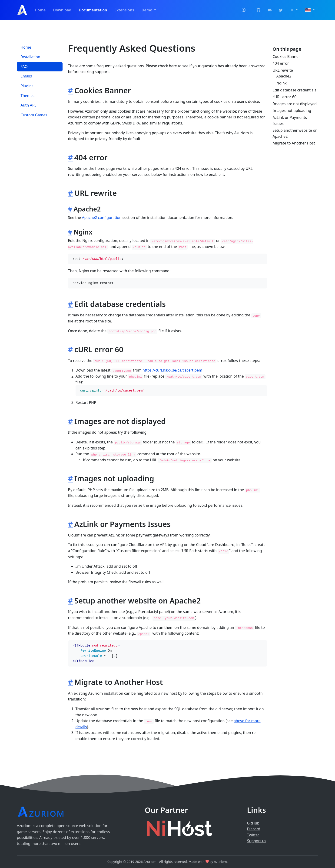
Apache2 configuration (102, 218)
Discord (254, 829)
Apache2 (284, 76)
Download (62, 10)
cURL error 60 (285, 97)
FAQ (24, 67)
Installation (30, 57)
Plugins (27, 86)
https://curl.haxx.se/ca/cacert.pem (172, 370)
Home (40, 10)
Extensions (124, 10)
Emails (26, 76)
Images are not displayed (295, 104)
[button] (294, 10)
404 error (281, 63)
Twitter (253, 835)
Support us (257, 841)
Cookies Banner (286, 57)
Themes (28, 96)
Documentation (93, 10)
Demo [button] (147, 10)
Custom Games (34, 115)
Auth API (28, 105)
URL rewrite (283, 70)
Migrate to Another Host (294, 143)
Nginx (282, 83)
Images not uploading (292, 111)
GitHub (253, 823)
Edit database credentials (295, 90)
